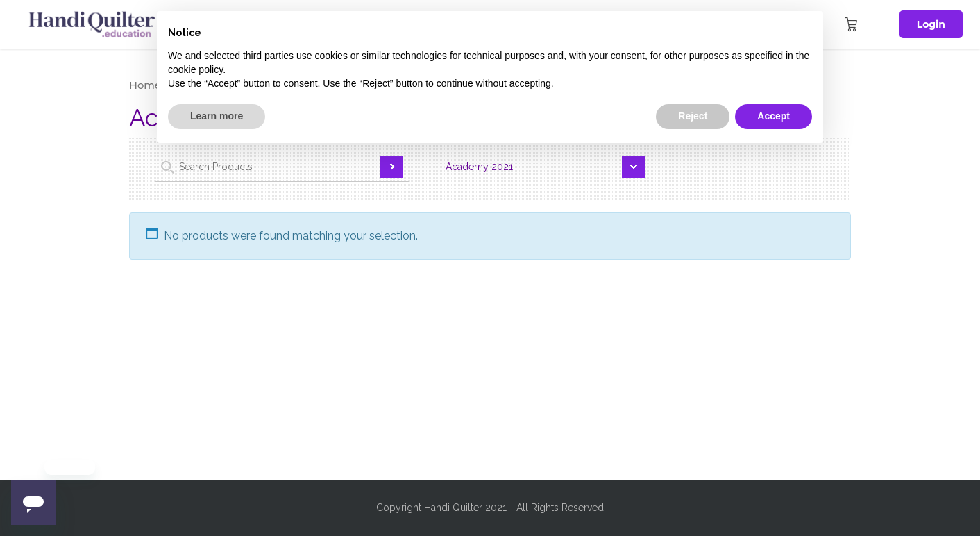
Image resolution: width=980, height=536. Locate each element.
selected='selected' (548, 169)
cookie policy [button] (195, 69)
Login (931, 24)
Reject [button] (693, 116)
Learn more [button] (217, 116)
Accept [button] (774, 116)
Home (145, 85)
